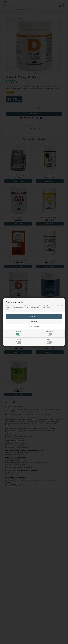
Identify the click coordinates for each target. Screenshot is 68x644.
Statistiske (49, 341)
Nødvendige (19, 333)
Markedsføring (49, 333)
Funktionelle (19, 341)
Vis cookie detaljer (34, 326)
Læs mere (9, 309)
